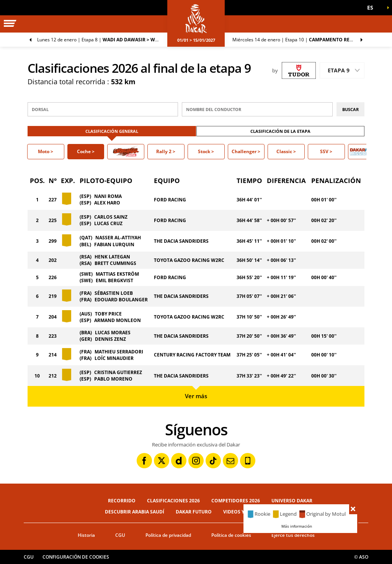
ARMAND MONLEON (118, 320)
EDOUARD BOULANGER (121, 300)
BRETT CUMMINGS (115, 263)
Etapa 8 (102, 40)
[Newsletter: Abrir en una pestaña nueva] (230, 461)
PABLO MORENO (113, 379)
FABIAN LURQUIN (114, 244)
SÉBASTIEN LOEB (114, 293)
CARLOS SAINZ (111, 217)
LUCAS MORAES (113, 333)
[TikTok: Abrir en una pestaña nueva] (213, 461)
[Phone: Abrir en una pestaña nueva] (248, 461)
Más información (297, 526)
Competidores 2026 (236, 501)
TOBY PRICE (108, 314)
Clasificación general (112, 131)
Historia (86, 535)
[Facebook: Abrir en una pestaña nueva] (144, 461)
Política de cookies (231, 535)
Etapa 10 (300, 40)
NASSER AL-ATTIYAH (118, 238)
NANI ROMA (108, 196)
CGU (120, 535)
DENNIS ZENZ (110, 339)
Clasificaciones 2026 (173, 501)
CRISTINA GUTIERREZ (118, 372)
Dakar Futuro (194, 512)
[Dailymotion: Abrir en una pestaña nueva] (179, 461)
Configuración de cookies (76, 557)
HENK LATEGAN (112, 257)
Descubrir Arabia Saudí (135, 512)
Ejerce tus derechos (293, 535)
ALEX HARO (107, 203)
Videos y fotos (242, 512)
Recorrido (122, 501)
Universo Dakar (292, 501)
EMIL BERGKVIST (114, 280)
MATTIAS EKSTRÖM (117, 274)
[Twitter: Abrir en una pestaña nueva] (162, 461)
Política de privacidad (168, 535)
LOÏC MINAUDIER (114, 358)
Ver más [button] (196, 396)
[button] (373, 8)
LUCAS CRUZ (108, 223)
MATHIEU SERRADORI (119, 352)
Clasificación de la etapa (280, 131)
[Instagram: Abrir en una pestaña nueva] (196, 461)
